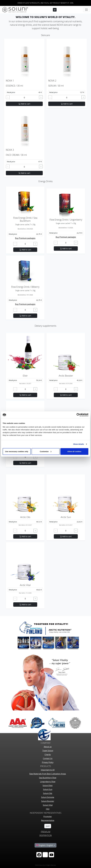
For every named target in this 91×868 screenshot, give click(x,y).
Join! (48, 826)
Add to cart (24, 104)
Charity (48, 755)
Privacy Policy (48, 762)
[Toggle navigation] (86, 10)
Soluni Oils (48, 793)
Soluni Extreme (48, 797)
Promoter (48, 817)
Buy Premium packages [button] (25, 238)
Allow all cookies (74, 451)
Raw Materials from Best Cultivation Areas (48, 774)
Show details (79, 444)
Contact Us (48, 758)
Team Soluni (48, 751)
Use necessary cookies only (17, 451)
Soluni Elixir (48, 786)
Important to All (48, 770)
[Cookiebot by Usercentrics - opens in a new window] (78, 415)
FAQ (48, 809)
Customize (46, 451)
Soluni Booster (48, 801)
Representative (48, 820)
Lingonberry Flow (48, 782)
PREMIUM (46, 832)
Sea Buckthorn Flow (48, 778)
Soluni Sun (48, 789)
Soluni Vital (48, 805)
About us (48, 747)
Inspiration (46, 835)
